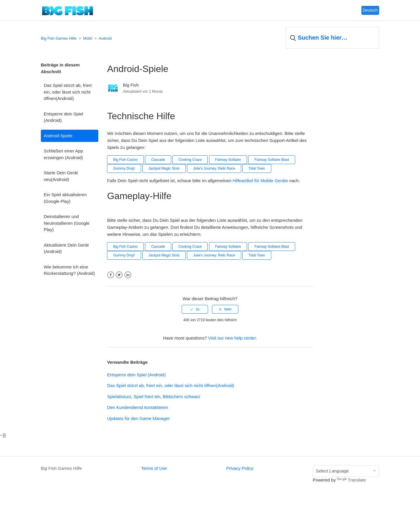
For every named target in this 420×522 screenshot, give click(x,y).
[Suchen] (332, 38)
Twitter (119, 275)
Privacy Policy (240, 468)
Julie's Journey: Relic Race (214, 168)
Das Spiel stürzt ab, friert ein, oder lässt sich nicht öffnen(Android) (68, 92)
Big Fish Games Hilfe (59, 38)
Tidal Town (257, 168)
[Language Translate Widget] (346, 471)
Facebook (111, 275)
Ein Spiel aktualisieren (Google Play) (65, 198)
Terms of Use (154, 468)
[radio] (195, 309)
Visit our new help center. (232, 338)
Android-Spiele (58, 136)
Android (105, 38)
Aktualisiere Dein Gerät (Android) (66, 248)
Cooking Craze (190, 160)
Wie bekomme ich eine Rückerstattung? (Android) (69, 270)
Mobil (88, 38)
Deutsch (370, 10)
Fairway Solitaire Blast (272, 160)
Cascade (158, 160)
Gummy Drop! (124, 168)
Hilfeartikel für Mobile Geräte (261, 181)
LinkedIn (128, 275)
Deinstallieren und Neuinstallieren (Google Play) (67, 223)
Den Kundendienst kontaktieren (138, 407)
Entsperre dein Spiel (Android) (63, 117)
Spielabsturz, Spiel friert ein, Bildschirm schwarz (154, 397)
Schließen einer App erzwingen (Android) (63, 154)
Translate (351, 480)
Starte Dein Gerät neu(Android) (61, 176)
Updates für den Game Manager (138, 418)
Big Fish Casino (125, 160)
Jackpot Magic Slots (164, 168)
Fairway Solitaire (228, 160)
